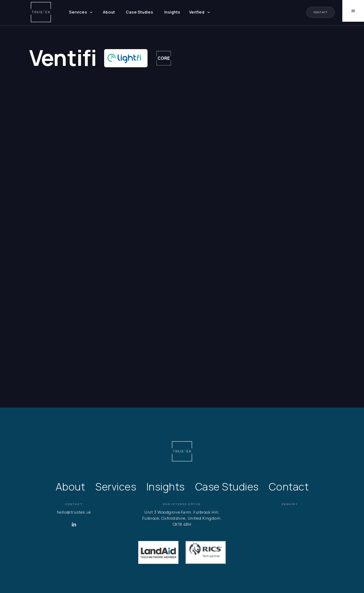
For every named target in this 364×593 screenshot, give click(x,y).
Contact (321, 12)
